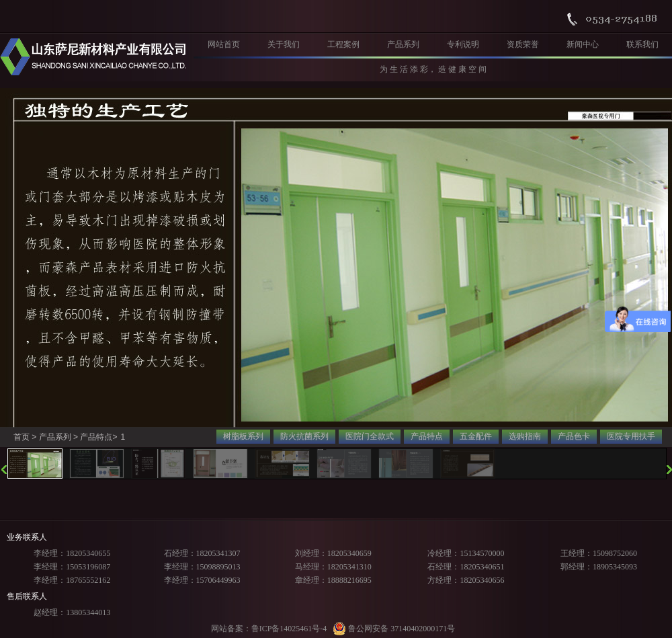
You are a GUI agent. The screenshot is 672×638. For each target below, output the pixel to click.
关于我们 (284, 44)
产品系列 (403, 44)
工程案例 (343, 44)
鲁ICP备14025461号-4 (289, 629)
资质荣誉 (523, 44)
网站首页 (224, 44)
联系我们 (642, 44)
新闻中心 (583, 44)
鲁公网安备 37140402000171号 (394, 629)
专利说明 (463, 44)
